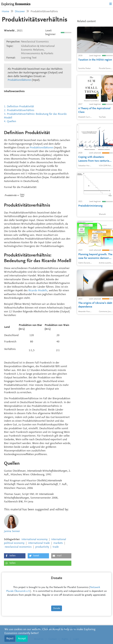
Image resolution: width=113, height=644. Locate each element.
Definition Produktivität (20, 107)
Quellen (11, 121)
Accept (22, 639)
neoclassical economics (18, 547)
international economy (35, 539)
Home (5, 12)
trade (56, 547)
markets (58, 543)
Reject (10, 639)
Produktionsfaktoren (19, 80)
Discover (20, 12)
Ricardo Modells (38, 291)
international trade (39, 543)
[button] (15, 556)
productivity (42, 547)
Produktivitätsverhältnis (21, 110)
